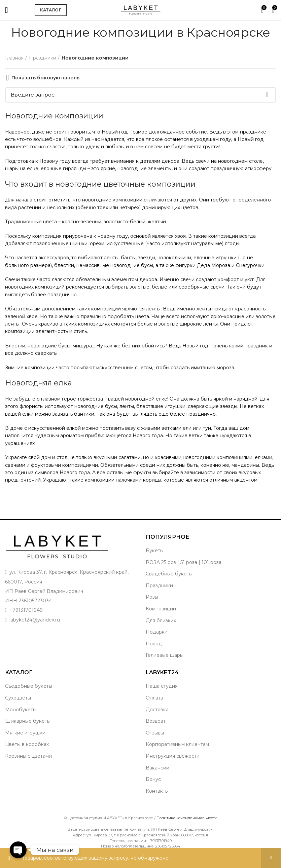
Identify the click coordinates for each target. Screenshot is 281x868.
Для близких (161, 620)
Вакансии (157, 768)
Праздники (43, 58)
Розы (152, 597)
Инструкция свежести (173, 756)
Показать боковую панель (45, 78)
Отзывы (155, 733)
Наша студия (162, 686)
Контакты (157, 791)
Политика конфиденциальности (187, 818)
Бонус (153, 779)
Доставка (157, 710)
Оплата (154, 698)
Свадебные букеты (169, 574)
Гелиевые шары (165, 655)
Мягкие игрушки (25, 733)
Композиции (161, 609)
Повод (154, 644)
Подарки (157, 632)
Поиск (267, 95)
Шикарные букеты (28, 721)
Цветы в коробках (27, 744)
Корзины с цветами (28, 756)
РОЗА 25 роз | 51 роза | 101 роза (184, 562)
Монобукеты (21, 710)
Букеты (155, 551)
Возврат (156, 721)
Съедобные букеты (29, 686)
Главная (14, 58)
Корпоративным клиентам (177, 744)
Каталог (51, 10)
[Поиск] (140, 95)
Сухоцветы (18, 698)
